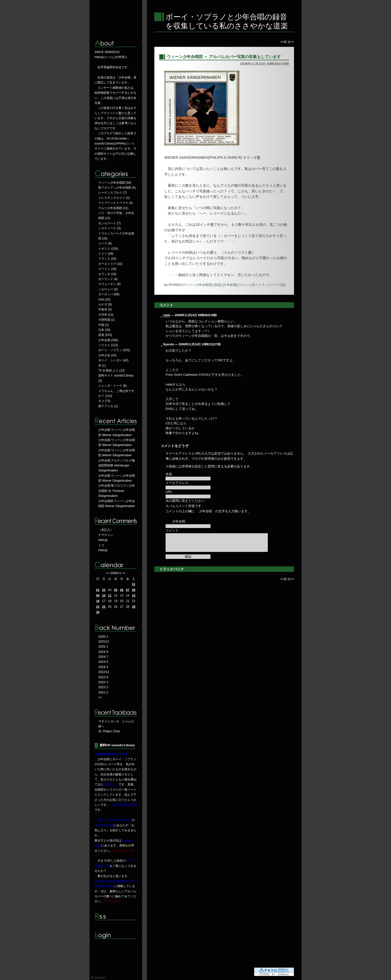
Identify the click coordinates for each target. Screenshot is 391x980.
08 (134, 590)
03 (104, 590)
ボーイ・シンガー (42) (113, 360)
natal (167, 315)
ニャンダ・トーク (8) (112, 386)
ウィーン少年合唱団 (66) (115, 183)
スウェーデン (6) (109, 284)
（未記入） (106, 530)
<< (108, 573)
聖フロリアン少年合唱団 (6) (117, 188)
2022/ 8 (103, 677)
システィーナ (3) (109, 228)
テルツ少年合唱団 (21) (113, 208)
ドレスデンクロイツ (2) (114, 198)
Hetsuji (103, 540)
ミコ (101, 545)
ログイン (116, 935)
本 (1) (102, 366)
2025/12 (104, 642)
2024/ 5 (103, 662)
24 (104, 607)
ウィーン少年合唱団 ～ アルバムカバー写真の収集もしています (224, 57)
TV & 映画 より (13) (111, 371)
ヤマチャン (106, 535)
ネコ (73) (104, 401)
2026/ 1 (103, 637)
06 (122, 590)
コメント (166, 305)
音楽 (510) (105, 335)
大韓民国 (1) (106, 320)
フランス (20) (107, 259)
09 (98, 596)
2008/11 (116, 573)
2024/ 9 (103, 652)
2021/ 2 (103, 692)
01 (134, 584)
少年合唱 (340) (108, 340)
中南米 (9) (105, 309)
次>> (291, 42)
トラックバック (172, 569)
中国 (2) (103, 325)
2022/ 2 (103, 687)
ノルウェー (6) (108, 289)
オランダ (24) (107, 274)
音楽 (218, 285)
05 (116, 590)
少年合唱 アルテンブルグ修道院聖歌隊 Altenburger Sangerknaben (117, 466)
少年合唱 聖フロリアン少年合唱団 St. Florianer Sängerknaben (117, 491)
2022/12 (104, 672)
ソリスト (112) (108, 345)
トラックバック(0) (271, 285)
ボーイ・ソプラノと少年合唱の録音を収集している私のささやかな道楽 (227, 21)
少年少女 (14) (107, 355)
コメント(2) (247, 285)
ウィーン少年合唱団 (198, 285)
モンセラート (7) (109, 223)
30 (98, 612)
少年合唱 (230, 285)
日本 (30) (104, 330)
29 (134, 607)
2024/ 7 (103, 657)
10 (104, 596)
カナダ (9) (105, 304)
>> (124, 573)
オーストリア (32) (110, 264)
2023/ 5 (103, 667)
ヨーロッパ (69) (109, 294)
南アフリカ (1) (108, 406)
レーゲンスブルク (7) (112, 193)
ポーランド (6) (108, 279)
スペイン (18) (107, 269)
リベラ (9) (105, 243)
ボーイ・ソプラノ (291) (114, 350)
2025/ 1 (103, 647)
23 (98, 607)
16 (98, 601)
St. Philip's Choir (109, 731)
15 (134, 596)
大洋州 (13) (106, 315)
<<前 (284, 42)
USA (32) (104, 300)
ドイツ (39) (106, 254)
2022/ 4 (103, 682)
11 (110, 596)
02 (98, 590)
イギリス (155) (108, 249)
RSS (116, 916)
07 (128, 590)
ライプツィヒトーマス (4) (115, 203)
